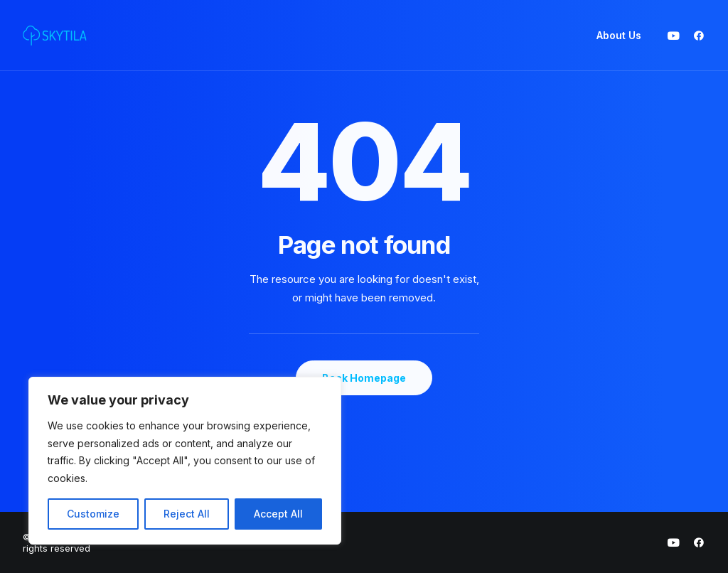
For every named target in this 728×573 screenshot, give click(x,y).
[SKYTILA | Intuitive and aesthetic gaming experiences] (55, 36)
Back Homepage (364, 378)
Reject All (187, 514)
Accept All (278, 514)
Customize (93, 514)
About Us (619, 35)
